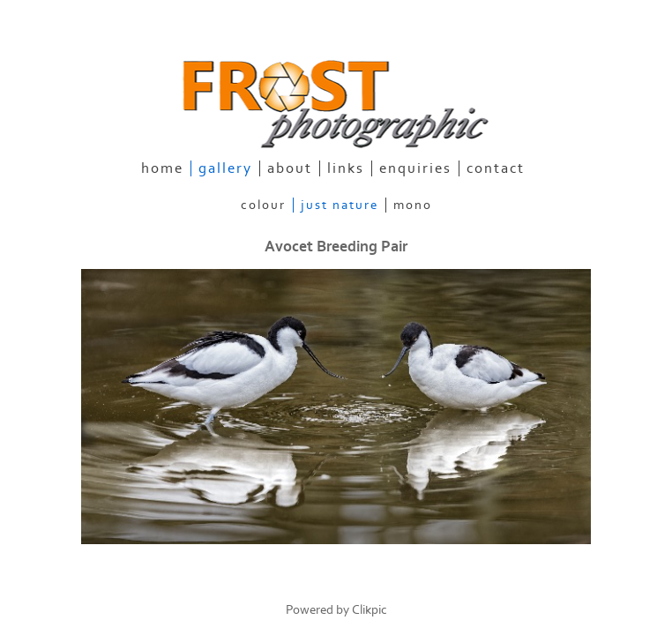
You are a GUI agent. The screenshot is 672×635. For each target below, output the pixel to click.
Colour (263, 205)
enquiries (415, 168)
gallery (225, 168)
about (290, 168)
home (162, 168)
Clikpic (370, 610)
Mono (413, 205)
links (346, 168)
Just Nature (340, 205)
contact (496, 168)
